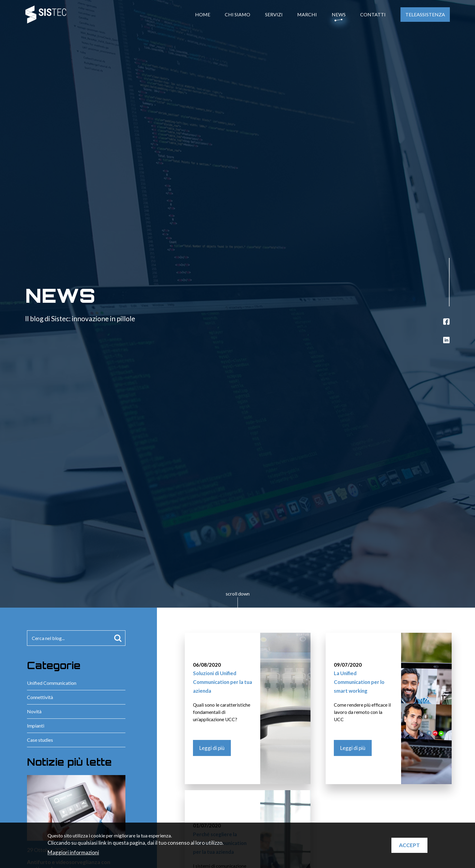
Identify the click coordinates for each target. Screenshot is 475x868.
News (339, 14)
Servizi (274, 14)
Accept (409, 845)
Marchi (307, 14)
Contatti (373, 14)
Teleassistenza (425, 14)
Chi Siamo (237, 14)
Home (203, 14)
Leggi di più (212, 748)
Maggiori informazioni (73, 852)
